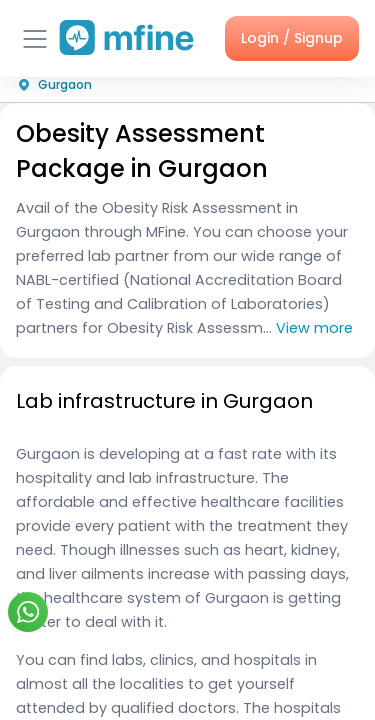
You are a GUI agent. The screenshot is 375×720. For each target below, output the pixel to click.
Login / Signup (292, 38)
